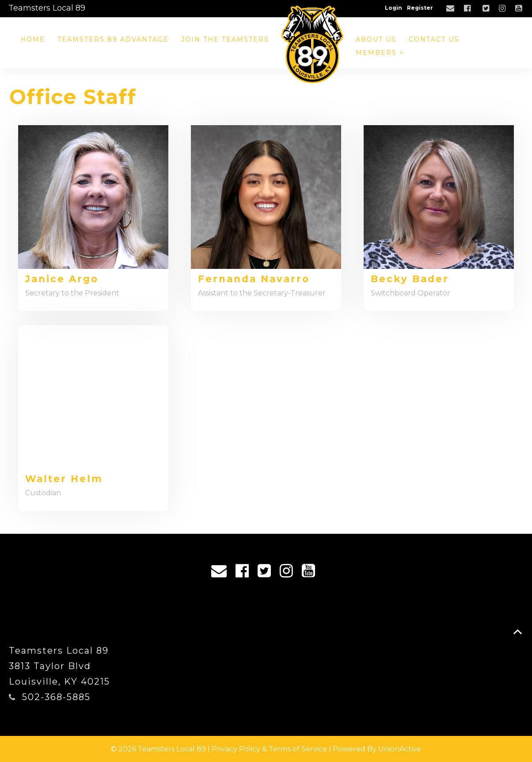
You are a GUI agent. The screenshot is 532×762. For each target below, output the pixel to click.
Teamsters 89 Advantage (113, 39)
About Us (376, 39)
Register (420, 8)
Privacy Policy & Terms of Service (269, 749)
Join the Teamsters (225, 39)
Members (380, 53)
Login (393, 8)
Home (33, 39)
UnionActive (400, 749)
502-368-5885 (56, 697)
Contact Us (434, 39)
